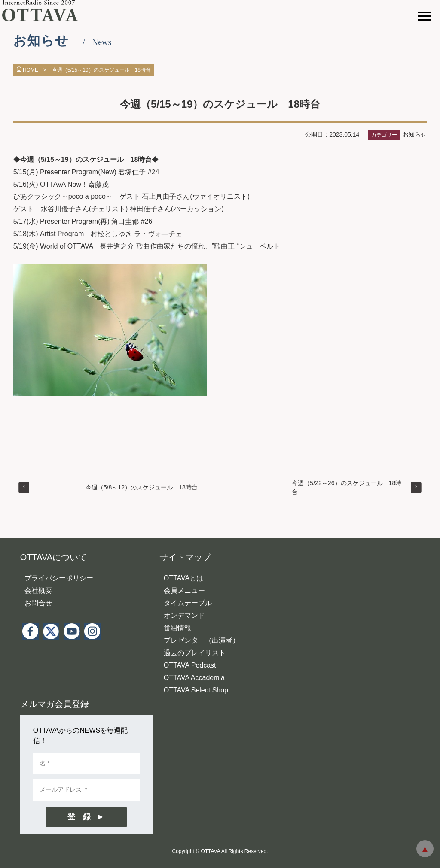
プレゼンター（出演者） (202, 640)
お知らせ (415, 134)
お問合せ (38, 603)
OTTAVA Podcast (190, 665)
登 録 (79, 817)
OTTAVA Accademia (194, 678)
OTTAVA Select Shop (196, 690)
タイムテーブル (188, 603)
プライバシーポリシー (59, 578)
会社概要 (38, 590)
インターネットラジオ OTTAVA (44, 11)
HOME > (32, 70)
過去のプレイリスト (195, 653)
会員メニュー (184, 590)
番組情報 (177, 628)
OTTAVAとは (183, 578)
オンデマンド (184, 615)
